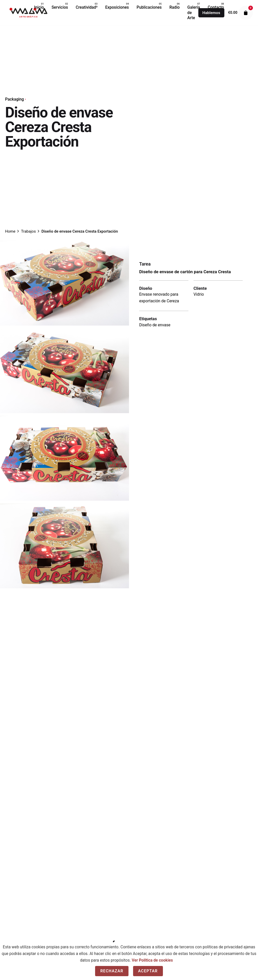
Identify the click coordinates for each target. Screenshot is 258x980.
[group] (39, 7)
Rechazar (112, 971)
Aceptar (148, 971)
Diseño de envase (155, 325)
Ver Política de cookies (152, 960)
